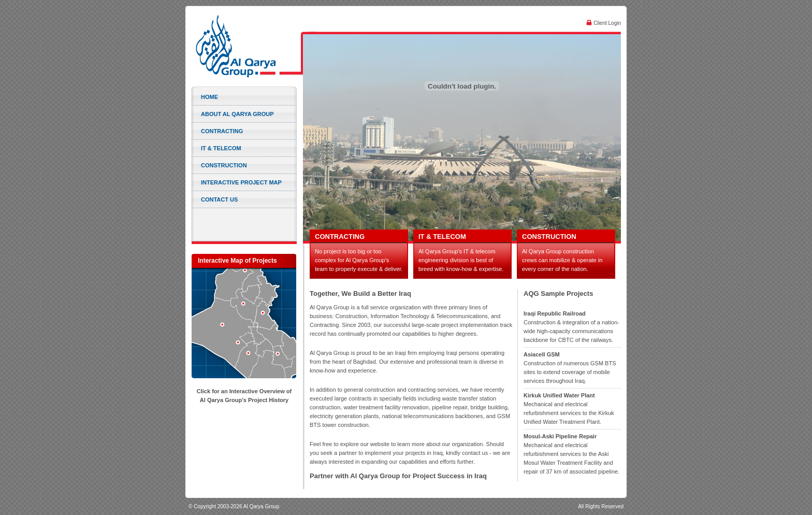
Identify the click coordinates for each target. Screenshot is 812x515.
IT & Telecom (221, 148)
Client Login (604, 23)
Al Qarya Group (246, 46)
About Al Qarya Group (237, 114)
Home (209, 97)
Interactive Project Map (241, 182)
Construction (224, 165)
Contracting (222, 131)
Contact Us (219, 199)
